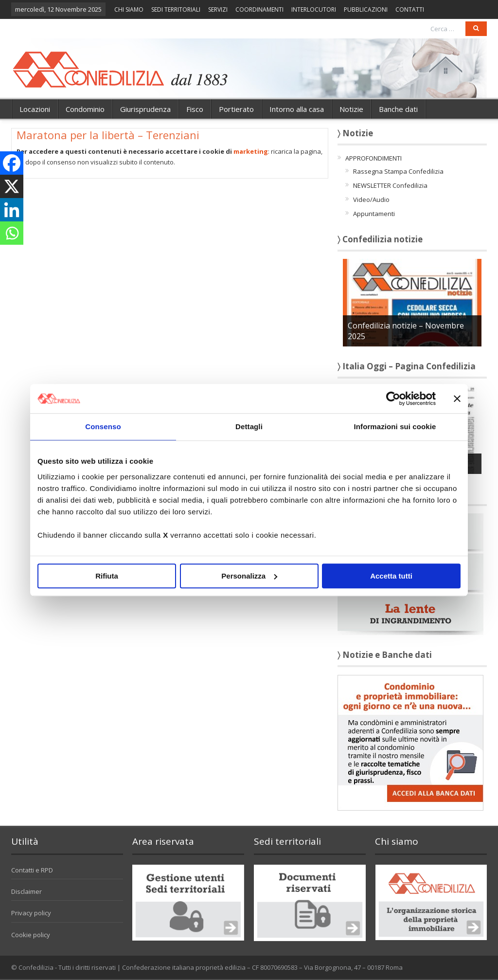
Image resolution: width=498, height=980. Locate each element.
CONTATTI (410, 9)
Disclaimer (27, 891)
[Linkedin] (12, 210)
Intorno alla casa (297, 109)
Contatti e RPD (32, 870)
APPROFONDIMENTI (373, 158)
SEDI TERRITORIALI (176, 9)
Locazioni (35, 109)
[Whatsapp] (12, 233)
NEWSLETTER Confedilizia (390, 185)
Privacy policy (31, 913)
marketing (251, 151)
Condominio (85, 109)
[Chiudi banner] (457, 399)
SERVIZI (218, 9)
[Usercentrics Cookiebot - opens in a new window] (393, 399)
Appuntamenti (374, 214)
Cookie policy (31, 935)
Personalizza (249, 576)
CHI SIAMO (129, 9)
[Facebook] (12, 163)
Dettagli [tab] (249, 426)
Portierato (236, 109)
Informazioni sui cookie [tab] (395, 426)
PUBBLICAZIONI (366, 9)
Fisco (195, 109)
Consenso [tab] (103, 426)
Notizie (351, 109)
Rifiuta (107, 576)
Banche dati (398, 109)
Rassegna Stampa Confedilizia (398, 171)
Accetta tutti (391, 576)
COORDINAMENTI (259, 9)
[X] (12, 186)
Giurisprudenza (145, 109)
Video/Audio (371, 200)
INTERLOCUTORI (314, 9)
